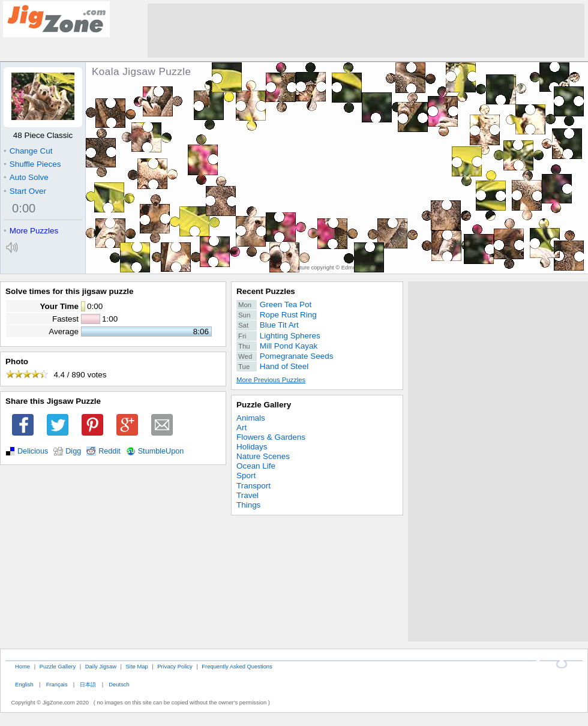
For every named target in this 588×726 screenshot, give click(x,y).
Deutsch (119, 684)
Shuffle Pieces (32, 164)
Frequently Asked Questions (237, 666)
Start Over (25, 191)
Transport (253, 486)
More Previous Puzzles (271, 380)
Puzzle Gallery (264, 405)
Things (248, 505)
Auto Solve (26, 177)
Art (241, 427)
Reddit (109, 451)
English (24, 684)
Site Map (137, 666)
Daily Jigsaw (101, 666)
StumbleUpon (161, 451)
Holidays (252, 447)
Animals (251, 418)
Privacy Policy (175, 666)
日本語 (88, 684)
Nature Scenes (263, 456)
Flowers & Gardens (271, 437)
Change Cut (28, 151)
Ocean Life (256, 466)
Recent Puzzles (266, 291)
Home (22, 666)
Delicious (33, 451)
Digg (73, 451)
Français (57, 684)
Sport (246, 475)
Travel (247, 495)
